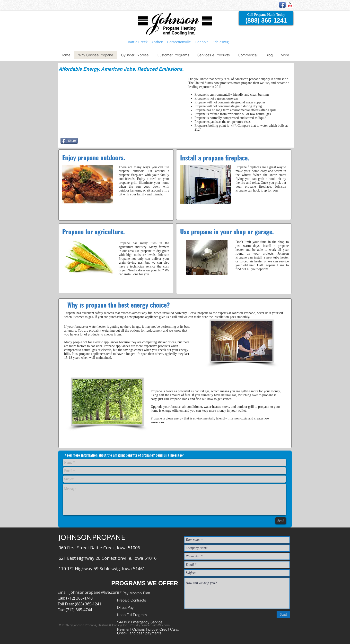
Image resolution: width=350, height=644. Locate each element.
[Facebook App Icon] (282, 5)
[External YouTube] (123, 104)
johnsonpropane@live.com (94, 592)
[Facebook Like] (110, 143)
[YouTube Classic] (290, 5)
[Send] (281, 521)
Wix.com (164, 625)
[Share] (69, 141)
